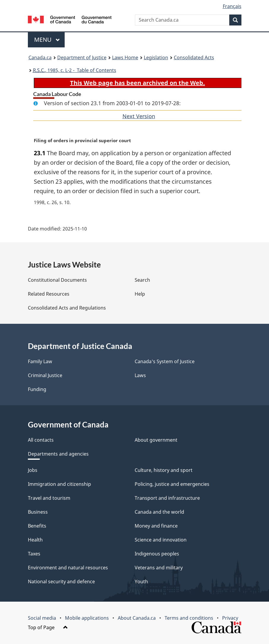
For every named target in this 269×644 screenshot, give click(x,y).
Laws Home (125, 57)
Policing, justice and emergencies (172, 484)
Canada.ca (40, 57)
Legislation (156, 57)
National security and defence (61, 581)
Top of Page (48, 627)
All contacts (41, 440)
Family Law (40, 361)
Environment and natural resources (68, 568)
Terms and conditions (189, 618)
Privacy (230, 618)
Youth (141, 581)
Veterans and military (159, 568)
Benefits (37, 526)
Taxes (34, 554)
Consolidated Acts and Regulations (67, 308)
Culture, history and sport (164, 470)
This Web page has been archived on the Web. (137, 83)
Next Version (139, 116)
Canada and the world (159, 512)
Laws (140, 375)
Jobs (33, 470)
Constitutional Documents (57, 280)
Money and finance (156, 526)
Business (38, 512)
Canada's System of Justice (165, 361)
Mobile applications (87, 618)
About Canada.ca (137, 618)
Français (232, 6)
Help (140, 294)
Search (142, 280)
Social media (42, 618)
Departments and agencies (58, 454)
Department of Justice (82, 57)
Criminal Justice (45, 375)
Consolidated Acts (194, 57)
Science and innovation (161, 540)
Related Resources (49, 294)
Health (35, 540)
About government (156, 440)
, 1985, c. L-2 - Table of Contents (75, 70)
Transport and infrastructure (167, 498)
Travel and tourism (49, 498)
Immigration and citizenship (59, 484)
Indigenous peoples (157, 554)
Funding (37, 389)
